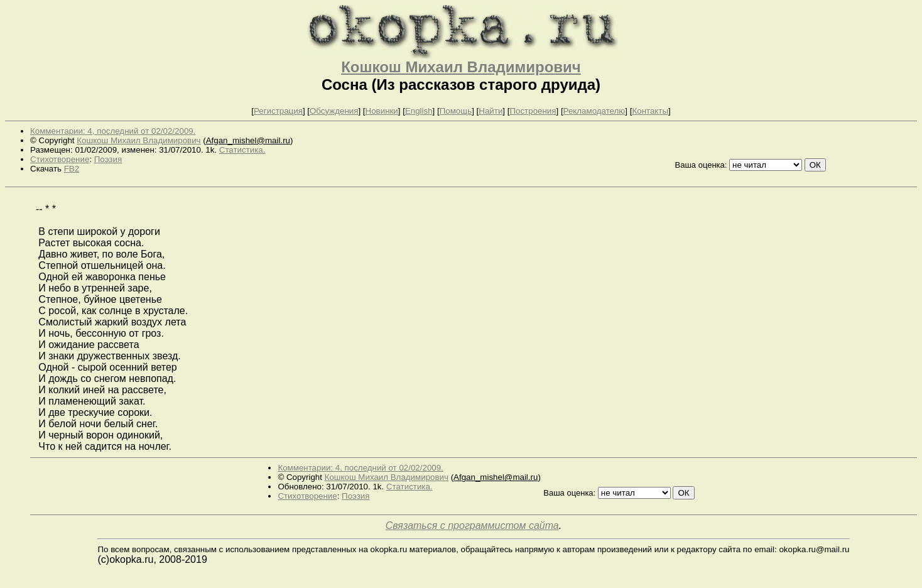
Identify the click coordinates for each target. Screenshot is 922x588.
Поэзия (108, 159)
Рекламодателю (594, 111)
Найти (491, 111)
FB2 (72, 169)
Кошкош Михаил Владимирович (461, 67)
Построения (533, 111)
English (419, 111)
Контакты (650, 111)
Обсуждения (334, 111)
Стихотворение (60, 159)
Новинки (382, 111)
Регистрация (278, 111)
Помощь (456, 111)
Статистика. (242, 150)
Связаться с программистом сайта (472, 525)
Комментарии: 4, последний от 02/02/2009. (113, 131)
